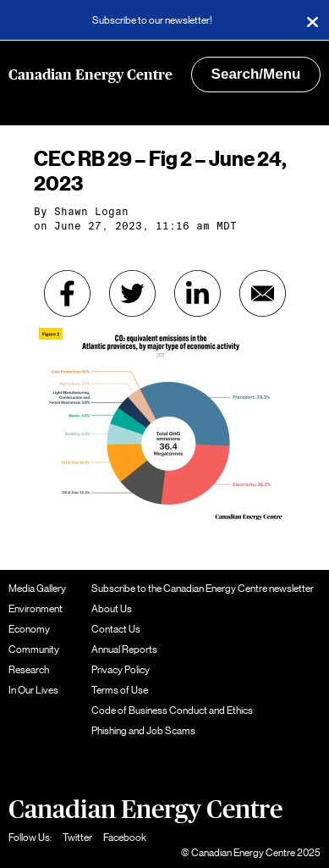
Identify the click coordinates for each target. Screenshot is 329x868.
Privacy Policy (121, 670)
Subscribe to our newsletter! (152, 20)
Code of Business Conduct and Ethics (172, 710)
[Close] (312, 20)
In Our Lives (33, 690)
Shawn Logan (91, 212)
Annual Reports (124, 650)
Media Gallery (37, 589)
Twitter (77, 838)
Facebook (125, 838)
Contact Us (116, 629)
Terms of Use (120, 690)
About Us (112, 609)
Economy (29, 629)
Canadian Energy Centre (90, 75)
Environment (36, 609)
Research (29, 670)
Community (34, 650)
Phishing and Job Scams (143, 731)
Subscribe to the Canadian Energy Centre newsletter (203, 589)
